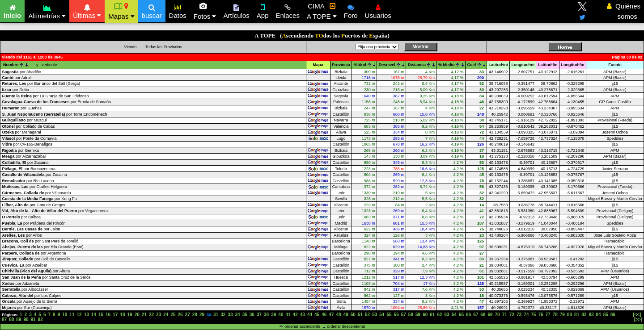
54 (382, 315)
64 (454, 315)
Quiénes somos (624, 11)
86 (613, 315)
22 (151, 315)
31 (216, 315)
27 (188, 315)
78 (555, 315)
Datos (178, 10)
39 (273, 315)
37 (259, 315)
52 (367, 315)
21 (144, 315)
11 (72, 315)
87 (4, 320)
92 (40, 320)
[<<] (637, 315)
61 (432, 315)
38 (266, 315)
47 (331, 315)
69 (490, 315)
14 (94, 315)
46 (324, 315)
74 (526, 315)
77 (548, 315)
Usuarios (378, 10)
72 (512, 315)
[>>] (638, 320)
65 (461, 315)
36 (252, 315)
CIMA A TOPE (322, 11)
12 (79, 315)
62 (439, 315)
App (263, 10)
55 (389, 315)
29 (202, 315)
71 (505, 315)
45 (317, 315)
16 (108, 315)
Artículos (236, 10)
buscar (152, 10)
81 (577, 315)
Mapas (121, 11)
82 (584, 315)
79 (562, 315)
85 (606, 315)
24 (166, 315)
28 (195, 315)
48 (338, 315)
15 (101, 315)
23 (159, 315)
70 (498, 315)
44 (310, 315)
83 (591, 315)
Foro (351, 10)
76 (540, 315)
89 (19, 320)
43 (303, 315)
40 (281, 315)
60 (425, 315)
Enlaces (288, 10)
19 (129, 315)
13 (87, 315)
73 (519, 315)
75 (533, 315)
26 (180, 315)
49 (346, 315)
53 (375, 315)
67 (476, 315)
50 (353, 315)
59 (418, 315)
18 (122, 315)
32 (223, 315)
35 (245, 315)
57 (404, 315)
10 (65, 315)
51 (360, 315)
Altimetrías (47, 10)
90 (26, 320)
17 (115, 315)
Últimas (87, 10)
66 (468, 315)
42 (295, 315)
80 (570, 315)
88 (11, 320)
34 (237, 315)
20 (137, 315)
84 (599, 315)
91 (33, 320)
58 (411, 315)
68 (483, 315)
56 (396, 315)
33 (230, 315)
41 (288, 315)
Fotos (205, 11)
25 (173, 315)
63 (447, 315)
